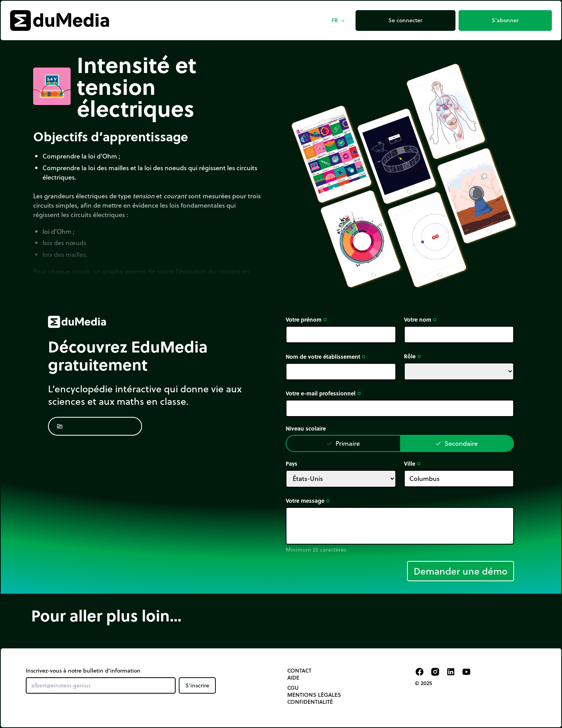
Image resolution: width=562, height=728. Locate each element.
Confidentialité (310, 702)
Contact (299, 671)
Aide (293, 678)
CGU (293, 688)
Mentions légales (314, 695)
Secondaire (456, 443)
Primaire (343, 443)
